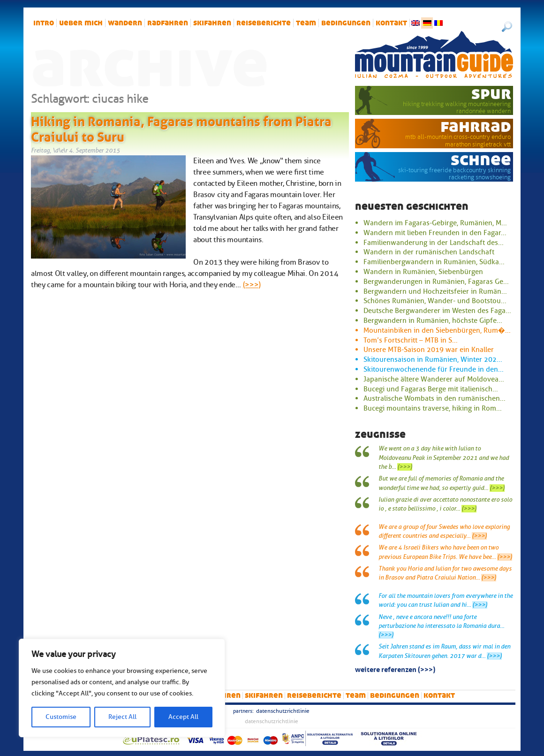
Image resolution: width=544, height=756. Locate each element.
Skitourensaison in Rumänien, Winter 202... (433, 359)
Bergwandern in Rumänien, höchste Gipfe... (433, 321)
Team (306, 23)
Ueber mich (81, 23)
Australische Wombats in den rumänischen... (434, 398)
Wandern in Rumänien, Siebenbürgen (423, 272)
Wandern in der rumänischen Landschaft (429, 252)
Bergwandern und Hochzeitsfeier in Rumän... (435, 291)
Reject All (122, 717)
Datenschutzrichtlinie (283, 711)
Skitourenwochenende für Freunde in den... (434, 369)
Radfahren (168, 23)
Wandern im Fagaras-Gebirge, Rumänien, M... (435, 223)
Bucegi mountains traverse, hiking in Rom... (433, 408)
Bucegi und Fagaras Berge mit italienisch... (431, 389)
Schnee (481, 160)
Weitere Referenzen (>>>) (395, 669)
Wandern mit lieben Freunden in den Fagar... (435, 233)
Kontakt (391, 23)
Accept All (183, 717)
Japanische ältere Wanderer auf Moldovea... (434, 379)
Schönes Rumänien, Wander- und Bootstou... (435, 301)
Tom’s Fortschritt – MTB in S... (411, 340)
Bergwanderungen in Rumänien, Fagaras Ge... (436, 282)
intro (44, 23)
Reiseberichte (264, 23)
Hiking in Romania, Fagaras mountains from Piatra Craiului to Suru (181, 128)
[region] (122, 688)
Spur (491, 93)
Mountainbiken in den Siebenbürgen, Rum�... (437, 330)
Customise (61, 717)
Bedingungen (346, 23)
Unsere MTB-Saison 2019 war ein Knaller (429, 350)
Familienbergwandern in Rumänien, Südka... (434, 262)
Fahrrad (476, 126)
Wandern (125, 23)
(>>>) (252, 285)
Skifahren (212, 23)
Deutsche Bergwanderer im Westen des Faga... (437, 311)
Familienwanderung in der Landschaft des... (434, 243)
